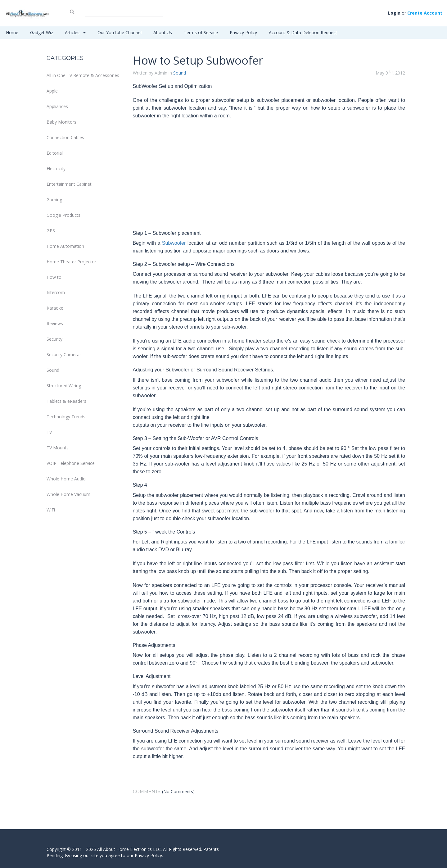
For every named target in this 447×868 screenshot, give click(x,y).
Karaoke (55, 308)
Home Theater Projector (71, 262)
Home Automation (65, 246)
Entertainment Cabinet (69, 184)
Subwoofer (174, 243)
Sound (53, 370)
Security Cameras (64, 354)
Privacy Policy (243, 32)
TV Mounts (58, 448)
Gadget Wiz (42, 32)
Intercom (56, 292)
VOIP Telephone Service (71, 463)
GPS (51, 231)
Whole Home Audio (66, 479)
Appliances (57, 106)
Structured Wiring (64, 386)
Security (54, 339)
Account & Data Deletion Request (303, 32)
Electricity (56, 168)
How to (54, 277)
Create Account (425, 13)
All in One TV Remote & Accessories (83, 75)
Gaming (54, 200)
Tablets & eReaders (66, 401)
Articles (75, 32)
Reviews (55, 323)
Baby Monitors (61, 122)
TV (49, 432)
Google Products (63, 215)
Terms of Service (201, 32)
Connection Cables (65, 137)
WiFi (51, 510)
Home (12, 32)
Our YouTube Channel (120, 32)
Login (394, 13)
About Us (163, 32)
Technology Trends (66, 417)
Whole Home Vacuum (68, 494)
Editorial (55, 153)
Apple (52, 91)
